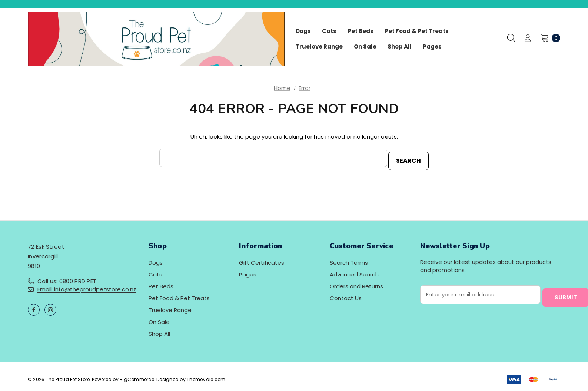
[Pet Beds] (361, 31)
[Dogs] (303, 31)
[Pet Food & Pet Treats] (417, 31)
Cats (155, 271)
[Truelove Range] (319, 47)
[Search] (511, 38)
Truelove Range (170, 307)
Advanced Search (354, 271)
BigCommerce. (138, 376)
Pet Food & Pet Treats (179, 295)
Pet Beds (161, 283)
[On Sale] (365, 47)
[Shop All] (400, 47)
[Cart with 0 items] (548, 38)
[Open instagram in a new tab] (50, 307)
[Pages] (432, 47)
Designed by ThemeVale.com (191, 376)
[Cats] (329, 31)
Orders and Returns (356, 283)
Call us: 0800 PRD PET (67, 278)
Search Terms (349, 260)
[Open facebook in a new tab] (34, 307)
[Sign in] (528, 39)
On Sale (159, 319)
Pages (248, 271)
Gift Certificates (262, 260)
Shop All (159, 331)
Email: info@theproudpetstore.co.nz (87, 286)
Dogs (156, 260)
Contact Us (346, 295)
